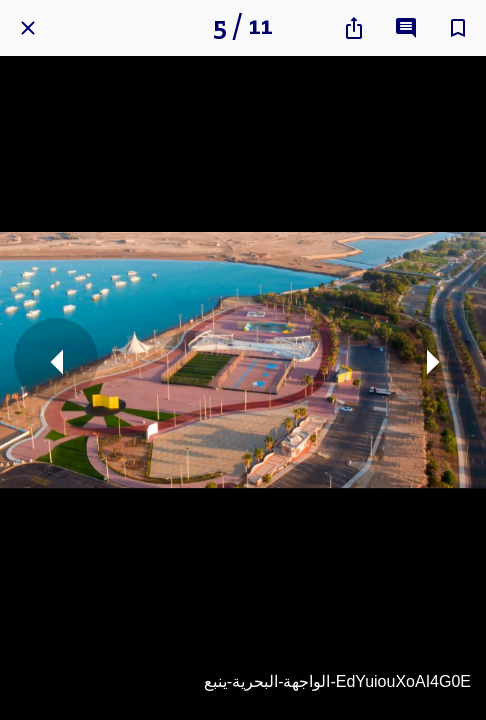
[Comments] (406, 28)
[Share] (354, 28)
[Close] (28, 28)
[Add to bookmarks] (458, 28)
